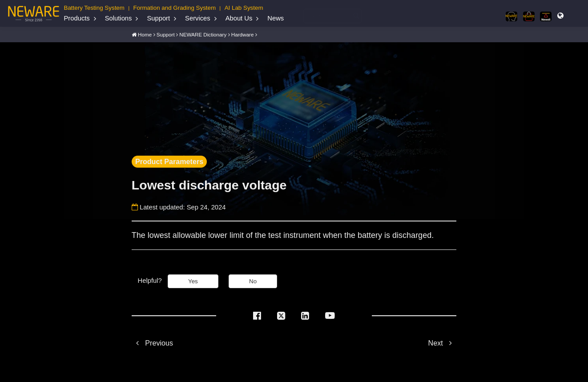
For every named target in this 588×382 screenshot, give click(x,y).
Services (198, 18)
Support (158, 18)
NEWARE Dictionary (203, 34)
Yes (193, 281)
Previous (152, 342)
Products (77, 18)
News (276, 18)
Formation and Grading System (174, 8)
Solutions (119, 18)
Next (443, 342)
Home (145, 34)
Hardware (243, 34)
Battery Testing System (94, 8)
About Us (239, 18)
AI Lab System (244, 8)
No (253, 281)
